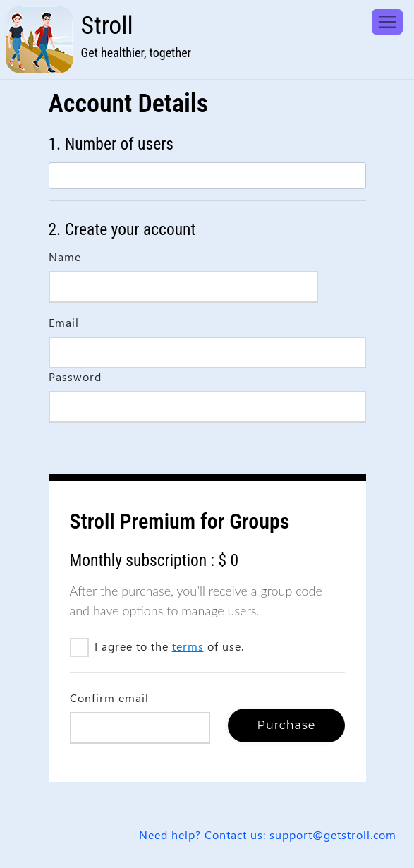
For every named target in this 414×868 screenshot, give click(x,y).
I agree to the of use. (162, 646)
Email (64, 322)
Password (75, 376)
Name (65, 257)
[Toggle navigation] (387, 22)
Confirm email (109, 698)
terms (188, 646)
